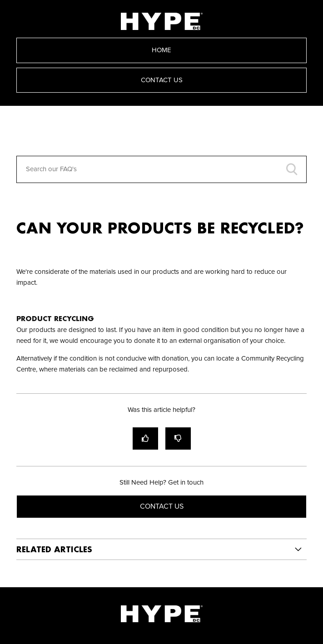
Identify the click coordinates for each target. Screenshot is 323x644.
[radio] (145, 438)
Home (161, 50)
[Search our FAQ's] (162, 169)
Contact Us (162, 80)
